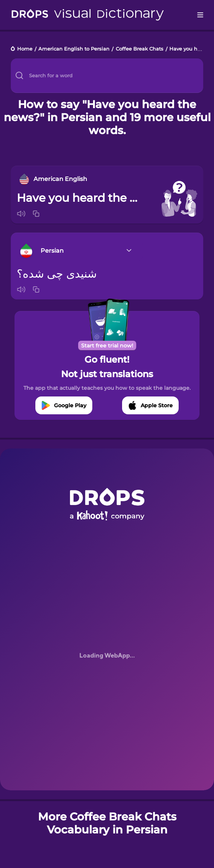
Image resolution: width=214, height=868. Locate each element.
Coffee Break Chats (140, 49)
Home (25, 49)
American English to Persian (74, 49)
